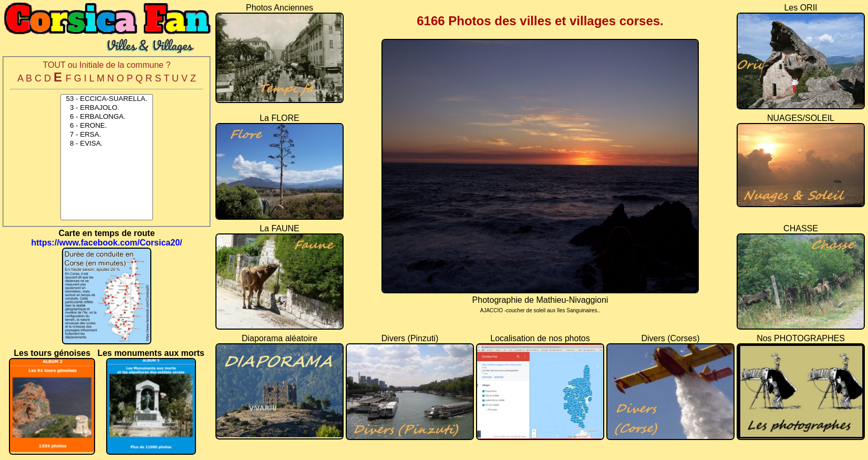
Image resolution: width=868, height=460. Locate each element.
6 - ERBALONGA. (107, 117)
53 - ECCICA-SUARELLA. (107, 99)
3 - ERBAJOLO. (107, 108)
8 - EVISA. (107, 144)
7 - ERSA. (107, 135)
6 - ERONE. (107, 126)
